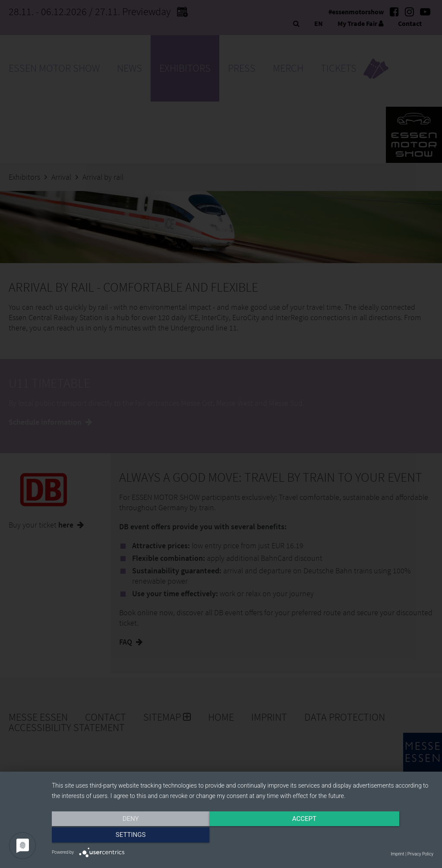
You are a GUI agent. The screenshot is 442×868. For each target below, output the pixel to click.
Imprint (397, 854)
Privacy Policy (420, 854)
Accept (243, 836)
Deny (109, 836)
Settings (376, 836)
